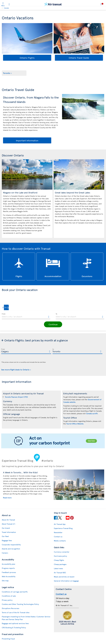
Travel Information (9, 532)
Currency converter (62, 552)
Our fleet (5, 536)
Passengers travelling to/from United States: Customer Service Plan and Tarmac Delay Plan (26, 618)
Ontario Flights (27, 58)
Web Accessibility (9, 576)
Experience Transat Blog (63, 528)
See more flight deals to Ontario (15, 369)
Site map (5, 581)
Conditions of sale (9, 596)
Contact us (58, 537)
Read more (7, 498)
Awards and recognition (11, 549)
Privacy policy (7, 600)
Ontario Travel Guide (79, 58)
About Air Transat (8, 520)
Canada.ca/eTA (92, 413)
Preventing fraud (8, 639)
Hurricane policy (60, 556)
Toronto (7, 73)
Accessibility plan (8, 564)
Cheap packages (60, 564)
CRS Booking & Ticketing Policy (14, 628)
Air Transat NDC (60, 573)
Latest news (58, 568)
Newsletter (58, 532)
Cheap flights (59, 560)
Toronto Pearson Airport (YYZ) (16, 397)
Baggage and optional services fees (15, 623)
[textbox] (26, 316)
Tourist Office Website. (75, 424)
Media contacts (60, 541)
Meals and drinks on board (64, 577)
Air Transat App (60, 524)
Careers (5, 553)
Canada (6, 8)
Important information (27, 140)
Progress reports (8, 568)
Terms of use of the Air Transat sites (16, 612)
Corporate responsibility (11, 545)
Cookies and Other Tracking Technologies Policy (20, 604)
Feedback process (9, 572)
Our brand (6, 528)
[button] (9, 307)
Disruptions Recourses (11, 608)
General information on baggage (66, 581)
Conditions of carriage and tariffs (15, 592)
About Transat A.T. (9, 524)
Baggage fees (7, 540)
